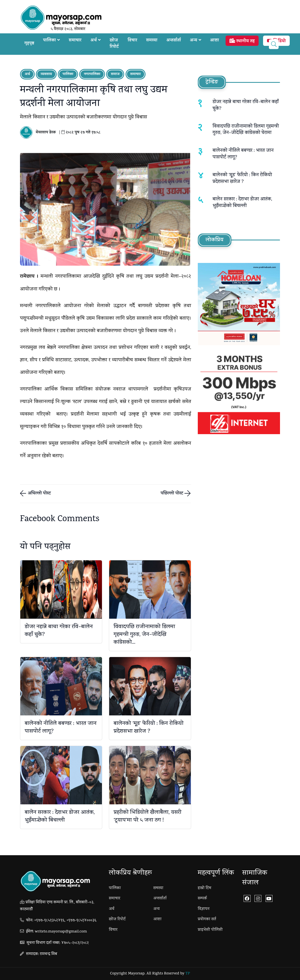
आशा (214, 41)
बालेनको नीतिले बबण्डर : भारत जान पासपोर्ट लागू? (61, 728)
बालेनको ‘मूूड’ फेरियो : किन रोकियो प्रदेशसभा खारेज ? (149, 728)
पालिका (51, 41)
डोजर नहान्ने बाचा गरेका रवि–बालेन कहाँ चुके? (59, 631)
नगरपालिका (92, 74)
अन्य (196, 41)
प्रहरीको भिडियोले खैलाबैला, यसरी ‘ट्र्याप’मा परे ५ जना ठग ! (147, 817)
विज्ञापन (204, 909)
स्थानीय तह (242, 41)
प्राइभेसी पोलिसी (210, 930)
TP (187, 974)
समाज (115, 74)
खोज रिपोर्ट (114, 44)
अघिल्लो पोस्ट (39, 494)
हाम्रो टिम (205, 888)
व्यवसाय (46, 74)
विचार (132, 41)
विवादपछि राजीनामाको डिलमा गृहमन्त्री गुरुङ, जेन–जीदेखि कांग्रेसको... (144, 635)
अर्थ (96, 41)
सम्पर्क (202, 899)
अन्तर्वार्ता (174, 41)
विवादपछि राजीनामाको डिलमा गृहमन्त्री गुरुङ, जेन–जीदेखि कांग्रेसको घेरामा (246, 130)
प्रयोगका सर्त (207, 919)
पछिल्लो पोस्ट (172, 494)
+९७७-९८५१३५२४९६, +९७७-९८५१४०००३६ (65, 921)
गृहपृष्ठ (29, 44)
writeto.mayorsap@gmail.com (61, 932)
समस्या (152, 41)
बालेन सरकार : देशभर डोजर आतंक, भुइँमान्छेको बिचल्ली (60, 817)
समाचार (75, 41)
